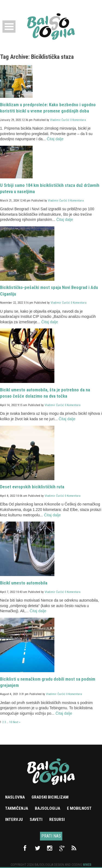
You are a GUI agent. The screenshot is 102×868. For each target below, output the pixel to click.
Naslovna (15, 797)
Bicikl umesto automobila (24, 583)
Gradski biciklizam (50, 797)
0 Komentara (78, 120)
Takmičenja (17, 808)
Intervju (14, 820)
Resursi (57, 820)
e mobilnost (79, 808)
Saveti (36, 820)
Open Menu (9, 27)
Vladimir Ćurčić (60, 120)
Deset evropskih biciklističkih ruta (32, 487)
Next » (17, 722)
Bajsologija (47, 808)
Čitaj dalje (55, 139)
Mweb (87, 865)
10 (11, 722)
